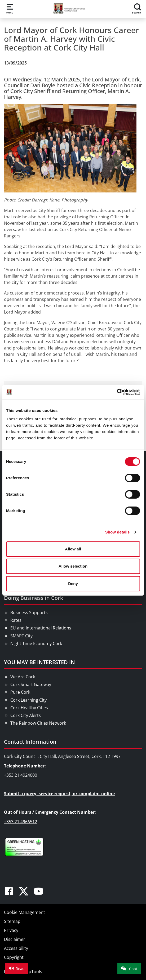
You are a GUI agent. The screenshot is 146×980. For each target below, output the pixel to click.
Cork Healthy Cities (29, 708)
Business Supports (29, 613)
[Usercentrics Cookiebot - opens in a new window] (117, 392)
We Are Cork (23, 677)
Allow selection (73, 566)
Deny (73, 584)
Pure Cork (20, 692)
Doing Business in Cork (34, 598)
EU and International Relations (41, 628)
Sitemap (12, 921)
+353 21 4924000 (21, 775)
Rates (16, 620)
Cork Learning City (28, 700)
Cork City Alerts (26, 715)
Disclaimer (15, 939)
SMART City (21, 636)
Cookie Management (25, 912)
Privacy (11, 930)
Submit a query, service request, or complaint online (59, 794)
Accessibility (16, 948)
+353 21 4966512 (21, 822)
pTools (35, 972)
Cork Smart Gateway (31, 684)
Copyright (14, 957)
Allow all (73, 549)
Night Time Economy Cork (36, 643)
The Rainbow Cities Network (38, 723)
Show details (118, 532)
